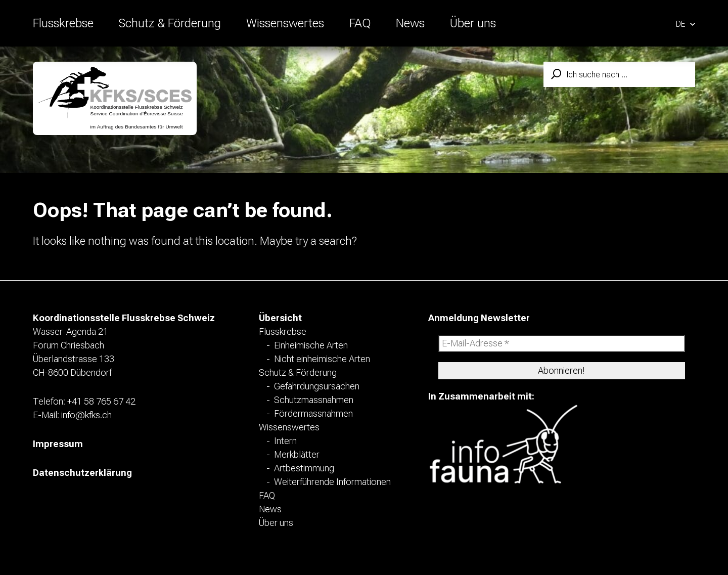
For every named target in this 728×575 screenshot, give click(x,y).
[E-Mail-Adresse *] (562, 343)
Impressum (58, 444)
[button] (686, 23)
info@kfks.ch (86, 415)
